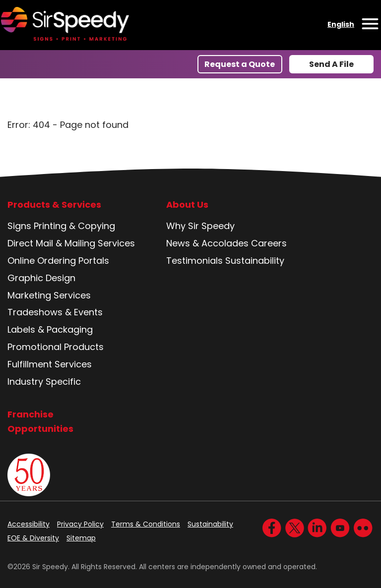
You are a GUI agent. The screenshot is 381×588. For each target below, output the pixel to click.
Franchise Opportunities (40, 421)
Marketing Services (49, 295)
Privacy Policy (80, 524)
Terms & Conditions (146, 524)
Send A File (331, 64)
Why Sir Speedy (200, 226)
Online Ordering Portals (58, 261)
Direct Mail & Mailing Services (71, 243)
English (341, 24)
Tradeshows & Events (55, 312)
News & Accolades (207, 243)
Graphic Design (41, 278)
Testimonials (194, 261)
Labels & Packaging (50, 329)
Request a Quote (240, 64)
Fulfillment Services (50, 364)
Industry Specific (44, 382)
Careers (269, 243)
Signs (19, 226)
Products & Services (54, 205)
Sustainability (255, 261)
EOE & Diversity (33, 538)
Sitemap (81, 538)
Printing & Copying (74, 226)
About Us (187, 205)
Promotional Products (56, 347)
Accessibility (29, 524)
